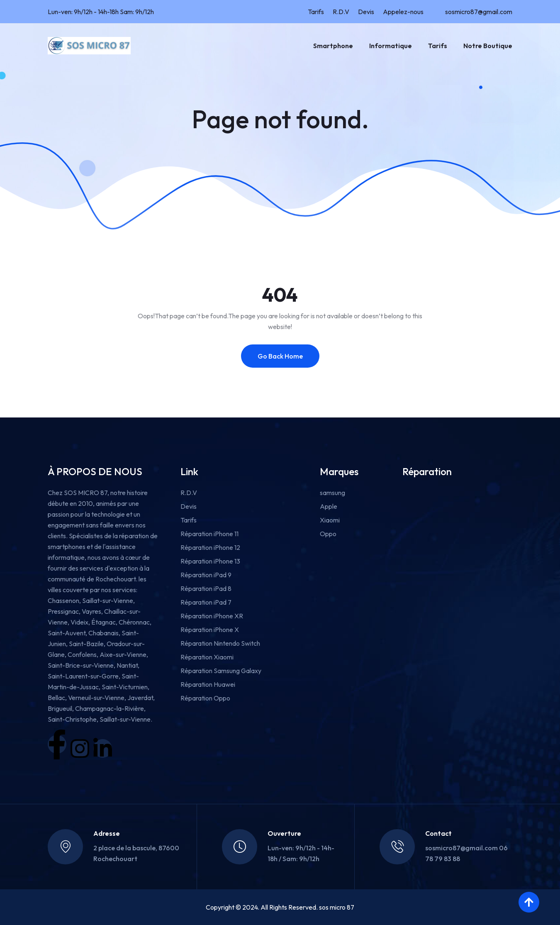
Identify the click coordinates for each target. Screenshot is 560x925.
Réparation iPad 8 (206, 588)
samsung (332, 493)
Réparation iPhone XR (212, 616)
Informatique (391, 46)
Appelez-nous (403, 12)
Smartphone (333, 46)
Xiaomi (330, 520)
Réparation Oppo (205, 698)
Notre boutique (488, 46)
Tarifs (316, 12)
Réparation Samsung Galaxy (221, 671)
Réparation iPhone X (210, 630)
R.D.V (341, 12)
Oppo (328, 534)
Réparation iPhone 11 (209, 534)
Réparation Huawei (208, 684)
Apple (329, 506)
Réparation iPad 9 (206, 575)
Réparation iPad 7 (206, 602)
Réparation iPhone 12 (210, 547)
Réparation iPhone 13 (210, 561)
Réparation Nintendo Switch (220, 643)
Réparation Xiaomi (207, 657)
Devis (366, 12)
